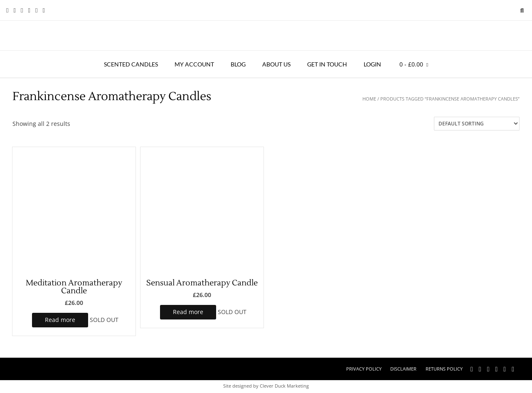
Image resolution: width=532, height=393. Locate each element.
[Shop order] (477, 124)
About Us (276, 64)
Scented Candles (131, 64)
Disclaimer (403, 369)
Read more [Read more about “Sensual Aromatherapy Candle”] (188, 312)
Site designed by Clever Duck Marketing (266, 386)
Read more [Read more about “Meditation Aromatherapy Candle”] (60, 320)
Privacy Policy (364, 369)
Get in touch (327, 64)
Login (372, 64)
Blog (238, 64)
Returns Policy (444, 369)
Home (369, 99)
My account (194, 64)
